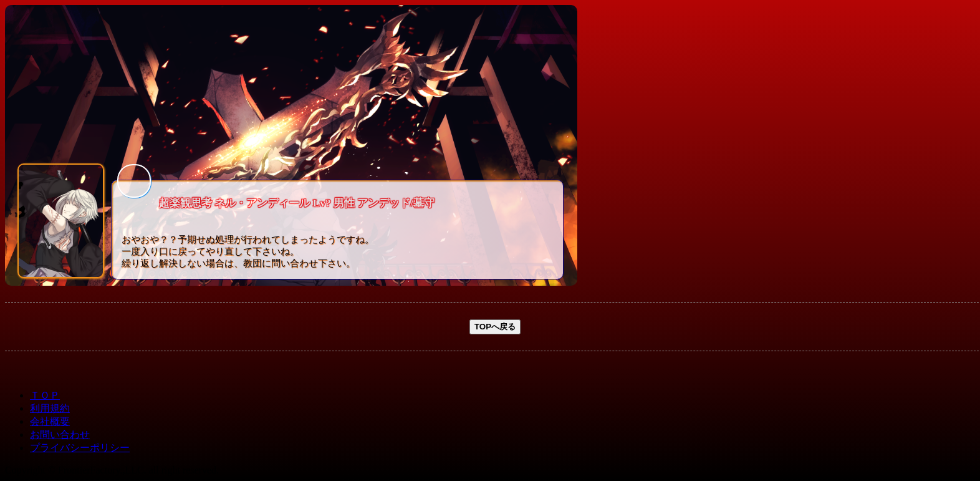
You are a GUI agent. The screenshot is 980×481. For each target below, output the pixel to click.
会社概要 (50, 421)
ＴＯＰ (45, 395)
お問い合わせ (60, 435)
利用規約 (50, 408)
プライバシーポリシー (80, 448)
